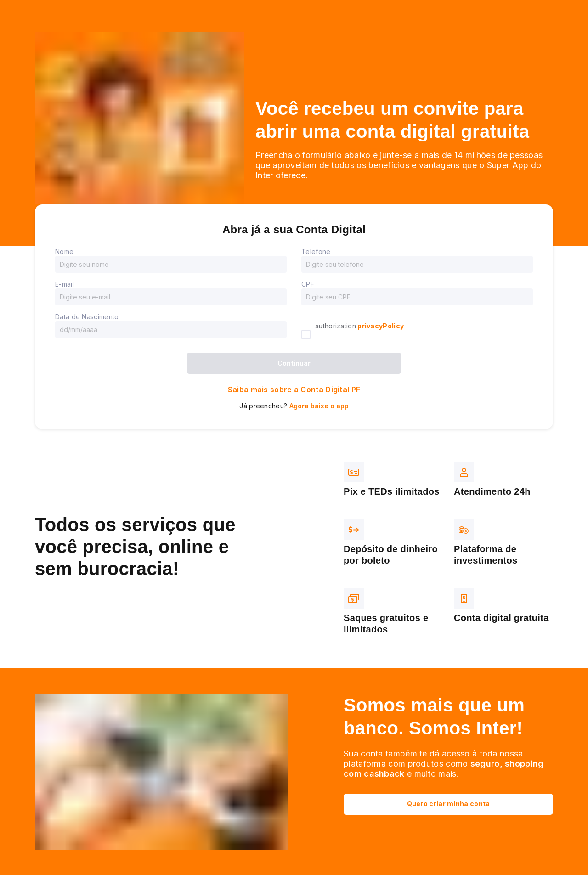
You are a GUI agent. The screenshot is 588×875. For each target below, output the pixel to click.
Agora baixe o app (319, 406)
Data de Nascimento (87, 317)
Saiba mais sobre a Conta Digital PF (294, 390)
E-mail (65, 284)
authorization (359, 326)
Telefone (316, 251)
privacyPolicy (380, 326)
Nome (64, 251)
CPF (308, 284)
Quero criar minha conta (449, 804)
